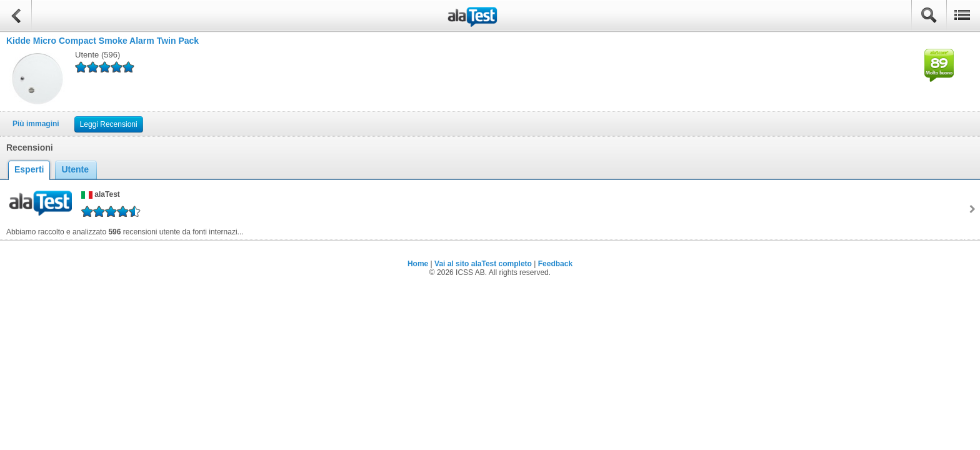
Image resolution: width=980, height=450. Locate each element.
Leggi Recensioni (109, 124)
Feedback (555, 264)
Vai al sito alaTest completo (483, 264)
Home (418, 264)
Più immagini (36, 124)
